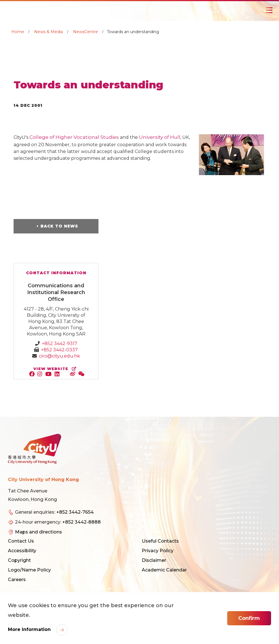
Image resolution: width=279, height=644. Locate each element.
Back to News (59, 226)
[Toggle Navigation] (269, 10)
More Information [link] (30, 629)
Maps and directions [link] (38, 532)
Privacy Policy (158, 551)
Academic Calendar (164, 570)
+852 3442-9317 (60, 344)
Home (18, 32)
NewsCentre (85, 32)
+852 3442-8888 (81, 522)
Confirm (249, 618)
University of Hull (160, 137)
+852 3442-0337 (59, 350)
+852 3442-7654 (75, 512)
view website (56, 369)
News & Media (49, 32)
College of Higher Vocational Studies (74, 137)
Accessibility (22, 551)
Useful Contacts (160, 541)
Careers (17, 580)
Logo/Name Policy (29, 570)
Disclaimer (154, 560)
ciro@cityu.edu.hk (60, 356)
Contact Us (21, 541)
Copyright (19, 560)
